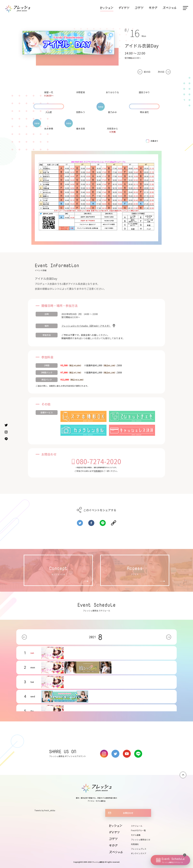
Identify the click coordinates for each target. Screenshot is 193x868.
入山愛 (49, 112)
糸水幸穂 (49, 129)
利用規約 (97, 471)
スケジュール (137, 826)
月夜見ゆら (112, 129)
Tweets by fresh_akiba (45, 810)
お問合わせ (128, 813)
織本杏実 (81, 129)
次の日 (161, 72)
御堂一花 (49, 92)
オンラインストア (139, 853)
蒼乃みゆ (112, 112)
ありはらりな (112, 92)
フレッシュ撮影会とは (141, 840)
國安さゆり (144, 92)
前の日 (147, 72)
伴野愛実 (81, 92)
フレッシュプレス (139, 849)
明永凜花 (144, 112)
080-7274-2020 (99, 461)
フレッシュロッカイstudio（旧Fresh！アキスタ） (86, 326)
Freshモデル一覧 (138, 830)
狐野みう (81, 112)
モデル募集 (136, 835)
